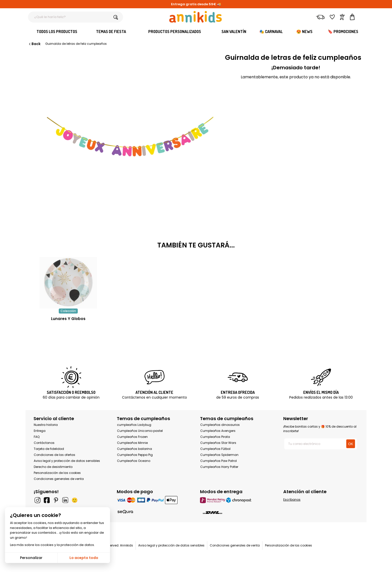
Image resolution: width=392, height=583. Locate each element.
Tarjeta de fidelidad (49, 449)
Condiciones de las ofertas (54, 455)
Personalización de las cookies (57, 473)
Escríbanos (292, 500)
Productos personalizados (175, 32)
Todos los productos (57, 32)
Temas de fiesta (111, 32)
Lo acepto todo (84, 558)
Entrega (40, 431)
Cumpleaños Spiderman (219, 455)
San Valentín (234, 32)
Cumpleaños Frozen (132, 437)
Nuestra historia (46, 425)
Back (34, 44)
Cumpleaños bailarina (134, 449)
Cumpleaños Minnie (132, 443)
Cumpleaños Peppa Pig (135, 455)
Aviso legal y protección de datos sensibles (67, 461)
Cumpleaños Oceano (134, 461)
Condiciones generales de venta (59, 479)
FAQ (37, 437)
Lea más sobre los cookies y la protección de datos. (52, 545)
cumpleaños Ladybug (134, 425)
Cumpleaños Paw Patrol (218, 461)
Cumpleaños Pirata (215, 437)
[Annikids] (195, 17)
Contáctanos (44, 443)
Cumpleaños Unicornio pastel (140, 431)
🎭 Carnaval (271, 32)
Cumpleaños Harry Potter (219, 467)
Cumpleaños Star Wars (218, 443)
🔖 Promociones (343, 32)
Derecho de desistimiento (53, 467)
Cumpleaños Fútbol (215, 449)
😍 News (304, 32)
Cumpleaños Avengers (218, 431)
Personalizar (31, 558)
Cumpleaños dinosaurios (220, 425)
